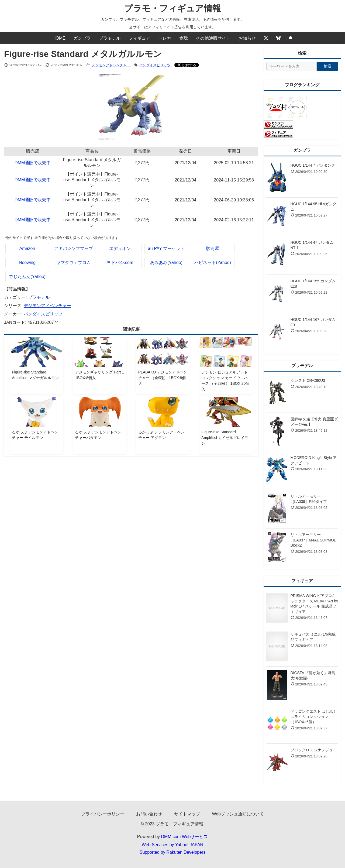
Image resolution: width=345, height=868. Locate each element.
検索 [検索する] (327, 66)
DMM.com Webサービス (185, 837)
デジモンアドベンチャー (111, 65)
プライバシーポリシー (103, 814)
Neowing (27, 263)
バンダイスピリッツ (155, 65)
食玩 (184, 38)
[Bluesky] (278, 38)
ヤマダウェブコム (74, 263)
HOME (59, 38)
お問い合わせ (149, 814)
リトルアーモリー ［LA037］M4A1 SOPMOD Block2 (314, 540)
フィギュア (139, 38)
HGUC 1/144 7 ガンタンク (313, 165)
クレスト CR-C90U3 (308, 380)
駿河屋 (213, 248)
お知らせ (247, 38)
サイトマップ (187, 814)
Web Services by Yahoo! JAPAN (172, 845)
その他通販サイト (213, 38)
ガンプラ (82, 38)
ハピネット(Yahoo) (213, 263)
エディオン (120, 248)
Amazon (27, 248)
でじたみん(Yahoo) (27, 277)
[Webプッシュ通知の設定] (291, 38)
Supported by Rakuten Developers (173, 852)
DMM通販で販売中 (33, 163)
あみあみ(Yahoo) (166, 263)
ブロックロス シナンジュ (312, 750)
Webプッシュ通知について (238, 814)
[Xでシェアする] (187, 65)
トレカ (165, 38)
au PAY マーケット (166, 248)
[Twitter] (266, 38)
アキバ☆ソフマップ (74, 248)
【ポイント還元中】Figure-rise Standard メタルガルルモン (92, 180)
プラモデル (110, 38)
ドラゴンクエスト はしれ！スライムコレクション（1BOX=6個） (314, 717)
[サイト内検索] (292, 66)
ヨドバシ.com (120, 263)
